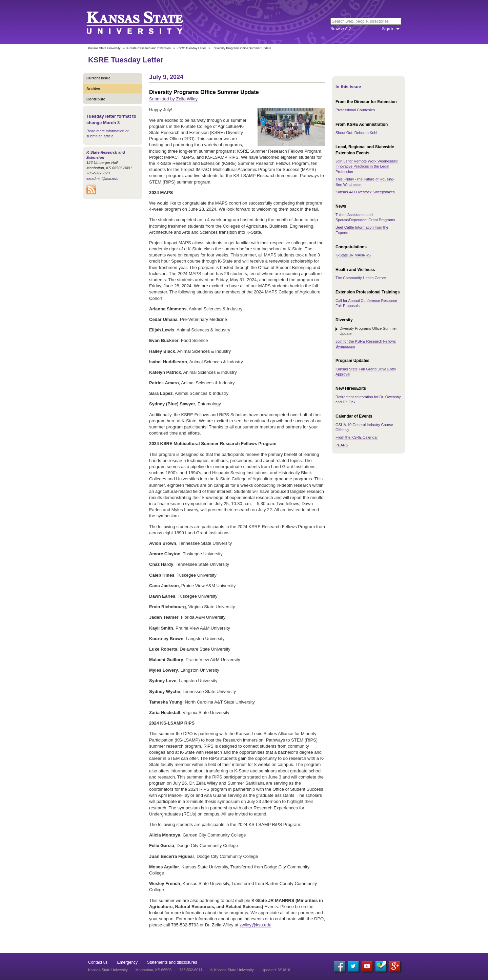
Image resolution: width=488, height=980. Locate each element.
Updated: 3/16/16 (276, 970)
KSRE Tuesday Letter (191, 48)
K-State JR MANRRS (353, 255)
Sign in (388, 29)
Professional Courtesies (355, 110)
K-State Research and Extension (149, 48)
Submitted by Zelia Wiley (173, 99)
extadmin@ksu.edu (102, 178)
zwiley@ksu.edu (256, 925)
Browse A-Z (341, 29)
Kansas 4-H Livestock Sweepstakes (365, 192)
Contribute (96, 99)
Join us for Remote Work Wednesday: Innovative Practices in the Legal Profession (367, 166)
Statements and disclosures (172, 962)
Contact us (98, 962)
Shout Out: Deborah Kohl (356, 133)
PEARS (342, 445)
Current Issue (98, 78)
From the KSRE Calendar (357, 437)
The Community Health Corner (361, 278)
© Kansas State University (232, 970)
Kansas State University (143, 22)
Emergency (127, 962)
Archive (93, 89)
